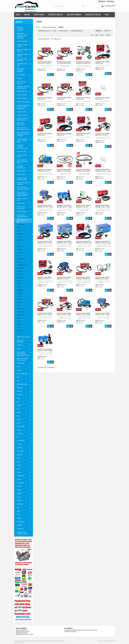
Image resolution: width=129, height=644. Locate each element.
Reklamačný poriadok (21, 633)
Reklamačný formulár (70, 631)
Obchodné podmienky (22, 630)
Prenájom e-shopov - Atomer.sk (106, 641)
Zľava (102, 35)
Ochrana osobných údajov (23, 631)
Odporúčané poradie (76, 31)
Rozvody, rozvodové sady (49, 27)
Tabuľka (106, 31)
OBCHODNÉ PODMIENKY (74, 15)
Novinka (108, 35)
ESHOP (18, 15)
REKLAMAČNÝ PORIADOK (93, 15)
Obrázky (98, 31)
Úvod (38, 27)
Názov (48, 31)
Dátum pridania (63, 31)
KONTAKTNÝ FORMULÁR (56, 15)
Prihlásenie (102, 1)
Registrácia (111, 1)
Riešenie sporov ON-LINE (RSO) (24, 634)
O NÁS (107, 15)
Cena (54, 31)
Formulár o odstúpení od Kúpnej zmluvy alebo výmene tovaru (81, 630)
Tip (92, 35)
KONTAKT (27, 15)
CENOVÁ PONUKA (39, 15)
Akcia (97, 35)
